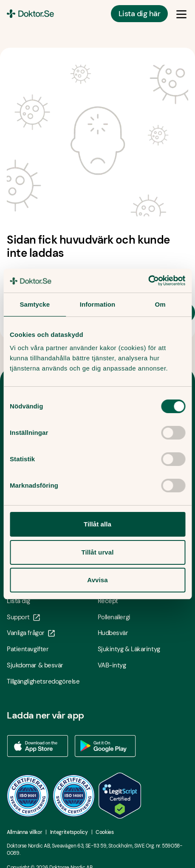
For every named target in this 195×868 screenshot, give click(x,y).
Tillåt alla (97, 524)
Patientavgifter (28, 649)
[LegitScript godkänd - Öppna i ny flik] (120, 796)
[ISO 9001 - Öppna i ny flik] (28, 796)
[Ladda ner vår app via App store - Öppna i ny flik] (37, 746)
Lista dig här (139, 14)
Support (23, 617)
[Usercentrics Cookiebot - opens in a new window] (148, 281)
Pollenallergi (114, 617)
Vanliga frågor (31, 633)
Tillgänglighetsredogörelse (43, 681)
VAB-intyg (112, 665)
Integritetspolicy (69, 832)
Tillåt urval (98, 552)
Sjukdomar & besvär (35, 665)
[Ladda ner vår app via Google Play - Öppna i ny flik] (105, 746)
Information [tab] (98, 304)
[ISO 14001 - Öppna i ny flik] (74, 796)
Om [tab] (160, 304)
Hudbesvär (113, 633)
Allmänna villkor (24, 832)
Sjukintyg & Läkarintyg (129, 649)
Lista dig (18, 601)
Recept (108, 601)
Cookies (105, 832)
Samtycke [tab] (35, 304)
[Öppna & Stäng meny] (181, 14)
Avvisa (97, 580)
